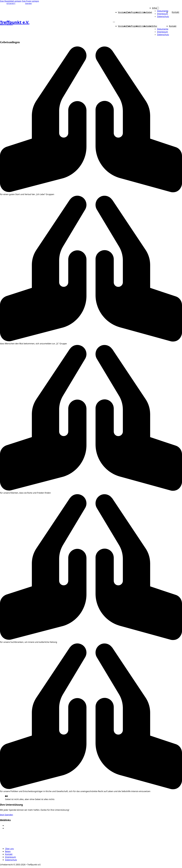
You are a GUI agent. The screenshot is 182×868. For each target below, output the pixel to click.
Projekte (135, 12)
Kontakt (175, 12)
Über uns (9, 849)
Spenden (29, 3)
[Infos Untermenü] (158, 8)
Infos (154, 8)
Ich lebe (143, 12)
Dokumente (163, 11)
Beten (8, 851)
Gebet (149, 12)
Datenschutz (163, 16)
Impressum (163, 14)
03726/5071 (11, 3)
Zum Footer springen (30, 1)
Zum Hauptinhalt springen (11, 1)
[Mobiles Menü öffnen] (114, 22)
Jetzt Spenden (7, 815)
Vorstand (122, 12)
